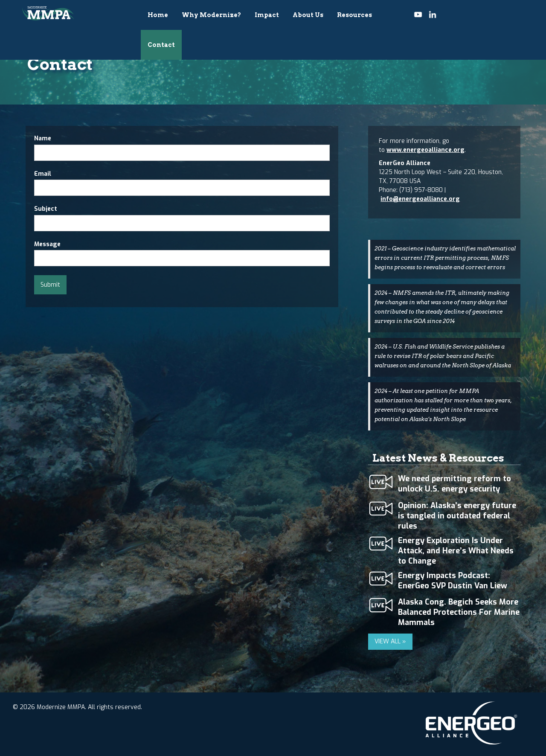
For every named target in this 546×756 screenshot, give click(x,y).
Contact (161, 45)
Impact (267, 15)
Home (158, 15)
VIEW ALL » (390, 641)
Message (47, 244)
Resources (354, 15)
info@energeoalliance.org (420, 199)
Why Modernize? (211, 15)
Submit (50, 285)
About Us (308, 15)
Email (43, 174)
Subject (46, 209)
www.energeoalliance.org (425, 150)
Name (43, 138)
